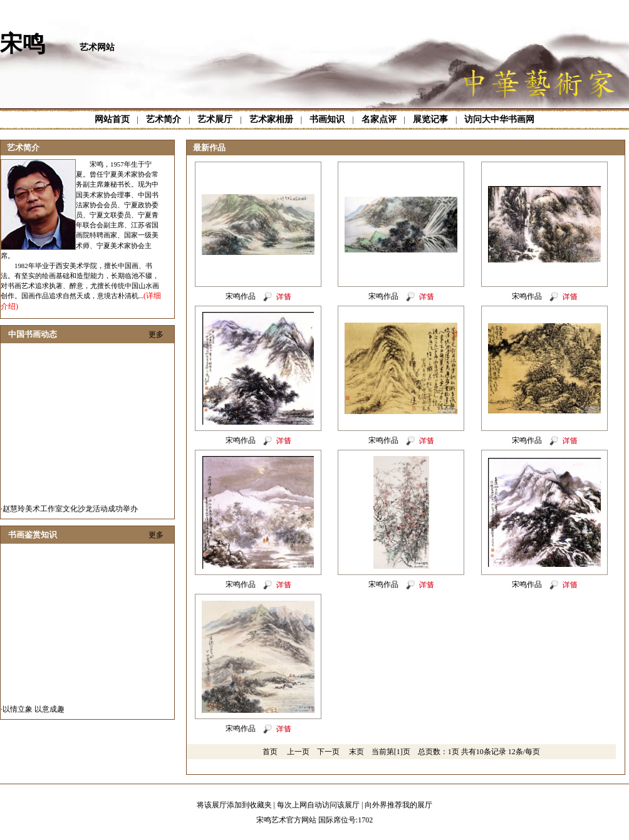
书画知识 (327, 119)
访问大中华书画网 (499, 119)
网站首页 (112, 119)
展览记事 (430, 119)
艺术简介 (164, 119)
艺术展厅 (215, 119)
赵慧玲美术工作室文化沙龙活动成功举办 (70, 514)
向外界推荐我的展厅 (398, 805)
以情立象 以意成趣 (34, 714)
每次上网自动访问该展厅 (318, 805)
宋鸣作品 (241, 296)
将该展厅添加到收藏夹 (234, 805)
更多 (156, 334)
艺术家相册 (271, 119)
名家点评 (379, 119)
